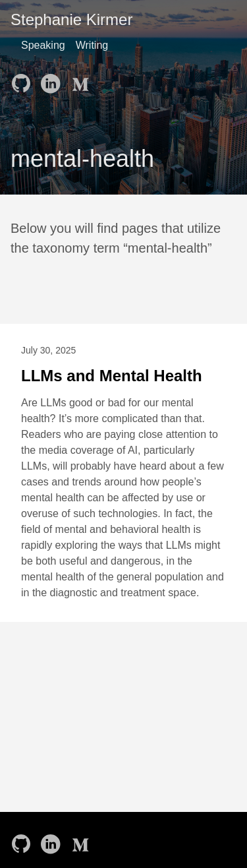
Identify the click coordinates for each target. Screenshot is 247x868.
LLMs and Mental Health (112, 376)
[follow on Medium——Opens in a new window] (82, 79)
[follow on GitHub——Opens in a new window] (24, 79)
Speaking (43, 45)
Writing (92, 45)
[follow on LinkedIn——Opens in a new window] (53, 79)
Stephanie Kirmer (71, 19)
